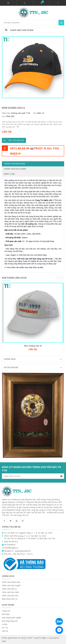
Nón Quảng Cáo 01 (33, 346)
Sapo (4, 641)
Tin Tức (5, 628)
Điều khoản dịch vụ (10, 599)
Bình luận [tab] (9, 174)
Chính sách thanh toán (11, 582)
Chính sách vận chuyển (11, 585)
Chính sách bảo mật (10, 596)
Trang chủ (6, 611)
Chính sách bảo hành (10, 592)
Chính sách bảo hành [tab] (15, 169)
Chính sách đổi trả (9, 589)
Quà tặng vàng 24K (10, 621)
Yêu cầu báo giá (13, 140)
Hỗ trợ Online (34, 367)
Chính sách (34, 359)
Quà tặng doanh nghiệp (11, 618)
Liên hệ (5, 631)
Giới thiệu (6, 614)
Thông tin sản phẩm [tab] (14, 164)
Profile (5, 624)
